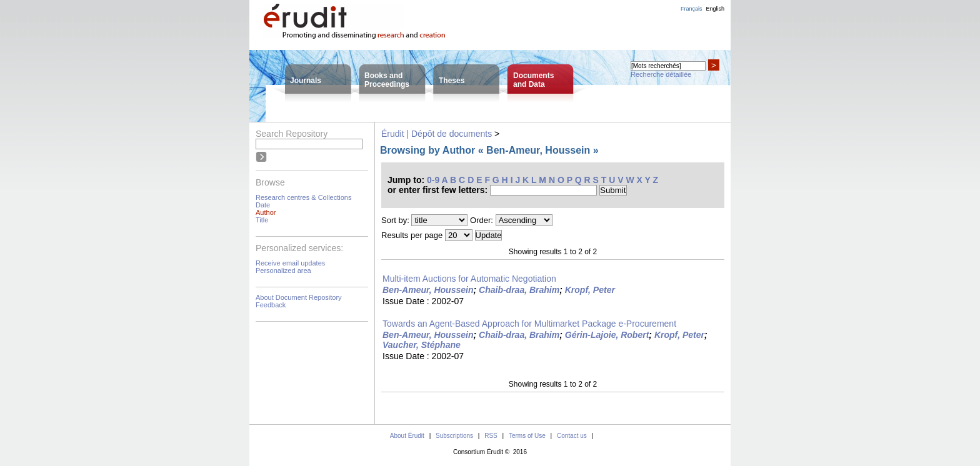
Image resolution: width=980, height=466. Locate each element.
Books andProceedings (387, 80)
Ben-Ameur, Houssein (428, 290)
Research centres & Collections (303, 197)
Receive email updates (290, 263)
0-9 (433, 180)
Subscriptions (454, 436)
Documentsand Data (533, 80)
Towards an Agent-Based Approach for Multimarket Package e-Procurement (529, 324)
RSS (491, 436)
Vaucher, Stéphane (422, 345)
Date (263, 205)
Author (266, 212)
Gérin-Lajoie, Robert (607, 335)
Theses (452, 81)
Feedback (271, 305)
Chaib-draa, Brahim (519, 290)
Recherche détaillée (661, 74)
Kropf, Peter (590, 290)
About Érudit (407, 436)
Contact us (572, 436)
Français (692, 9)
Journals (306, 81)
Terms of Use (527, 436)
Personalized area (283, 270)
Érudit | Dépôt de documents (437, 134)
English (715, 9)
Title (262, 220)
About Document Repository (299, 297)
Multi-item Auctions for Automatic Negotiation (469, 279)
